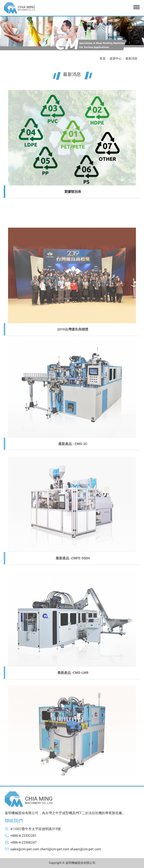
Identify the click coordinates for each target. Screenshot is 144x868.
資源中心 (115, 58)
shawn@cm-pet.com (86, 849)
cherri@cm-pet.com (55, 849)
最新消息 (131, 58)
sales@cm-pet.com (25, 849)
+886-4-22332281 (23, 836)
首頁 (103, 58)
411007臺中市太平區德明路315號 (36, 829)
